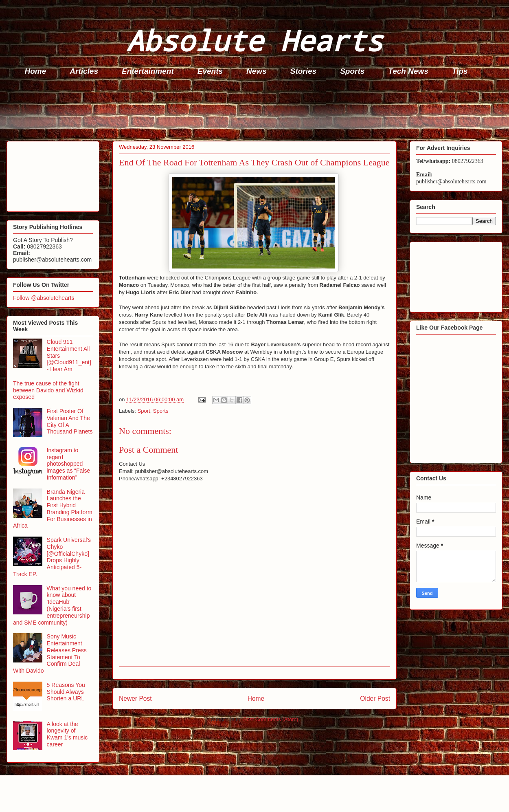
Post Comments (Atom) (271, 719)
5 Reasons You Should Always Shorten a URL (66, 692)
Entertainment (148, 71)
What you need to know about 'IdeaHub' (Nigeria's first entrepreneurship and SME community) (52, 605)
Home (36, 71)
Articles (84, 71)
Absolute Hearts (254, 40)
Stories (303, 71)
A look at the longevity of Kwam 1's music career (67, 734)
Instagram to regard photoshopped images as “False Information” (69, 464)
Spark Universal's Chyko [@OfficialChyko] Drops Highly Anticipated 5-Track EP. (52, 557)
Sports (352, 71)
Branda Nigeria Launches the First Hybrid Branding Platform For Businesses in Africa (53, 509)
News (257, 71)
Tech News (408, 71)
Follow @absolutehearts (44, 298)
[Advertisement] (257, 110)
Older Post (375, 699)
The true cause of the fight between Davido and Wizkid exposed (48, 390)
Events (210, 71)
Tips (460, 71)
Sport (144, 411)
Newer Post (135, 699)
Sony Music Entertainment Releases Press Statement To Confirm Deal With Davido (50, 654)
